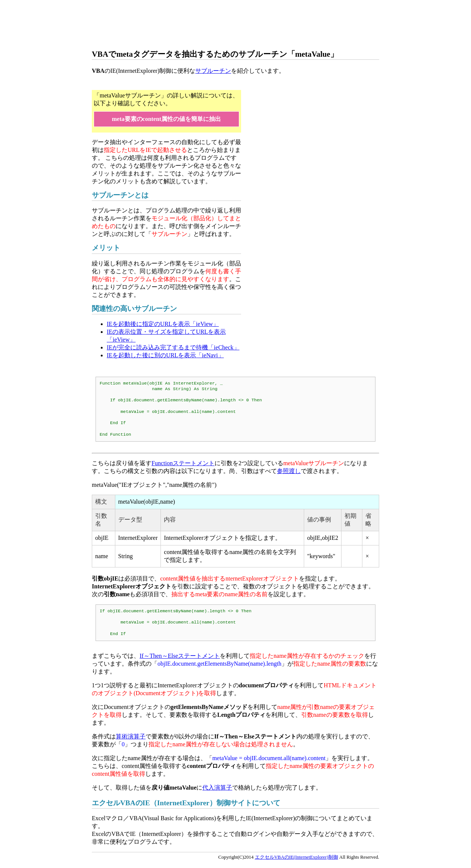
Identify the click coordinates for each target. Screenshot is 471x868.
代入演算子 (217, 788)
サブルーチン (213, 71)
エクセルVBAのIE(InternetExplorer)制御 (297, 857)
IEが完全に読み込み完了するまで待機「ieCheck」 (173, 347)
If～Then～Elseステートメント (180, 656)
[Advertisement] (228, 24)
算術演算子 (131, 736)
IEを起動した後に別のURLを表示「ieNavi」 (165, 355)
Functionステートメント (183, 463)
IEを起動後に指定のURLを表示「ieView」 (163, 324)
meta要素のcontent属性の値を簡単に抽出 (166, 119)
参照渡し (289, 471)
